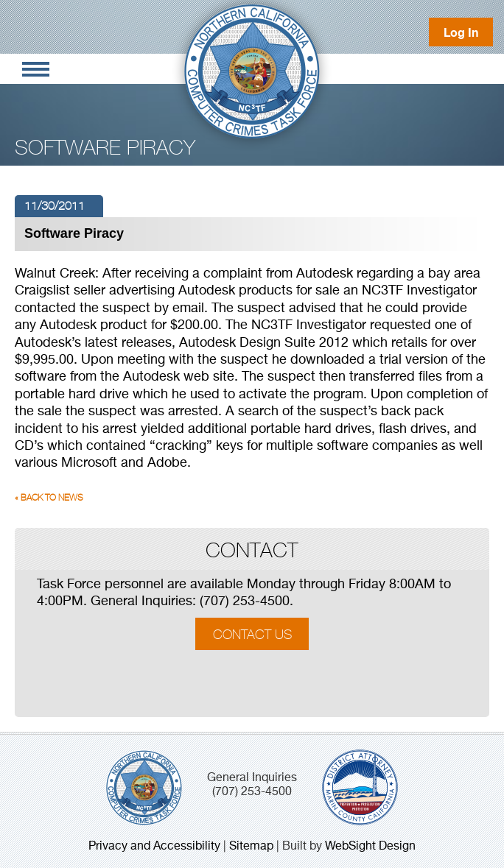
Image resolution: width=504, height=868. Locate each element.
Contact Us (252, 634)
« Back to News (49, 498)
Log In (461, 32)
